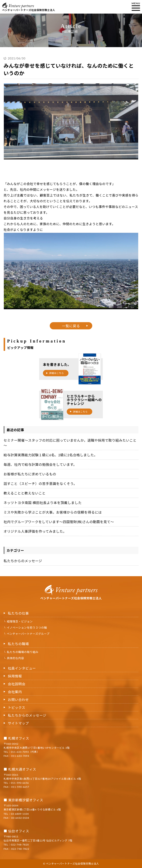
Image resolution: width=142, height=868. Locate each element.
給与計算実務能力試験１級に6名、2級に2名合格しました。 (51, 455)
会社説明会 (17, 684)
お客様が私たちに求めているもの (30, 474)
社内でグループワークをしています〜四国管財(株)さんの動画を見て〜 (59, 522)
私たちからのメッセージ (23, 561)
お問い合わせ (18, 700)
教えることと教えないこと (25, 493)
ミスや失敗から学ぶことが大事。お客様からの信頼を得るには (53, 512)
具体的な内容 (15, 658)
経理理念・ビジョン (20, 621)
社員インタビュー (22, 668)
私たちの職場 (18, 644)
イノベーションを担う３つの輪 (27, 628)
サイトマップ (18, 723)
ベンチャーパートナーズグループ (28, 634)
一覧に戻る (71, 326)
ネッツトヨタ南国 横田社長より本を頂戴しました (43, 503)
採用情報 (15, 676)
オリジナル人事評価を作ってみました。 (35, 531)
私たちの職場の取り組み (23, 652)
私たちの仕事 (18, 613)
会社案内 (15, 692)
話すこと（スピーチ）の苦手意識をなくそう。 (40, 484)
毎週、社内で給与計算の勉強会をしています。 (40, 464)
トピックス (17, 707)
